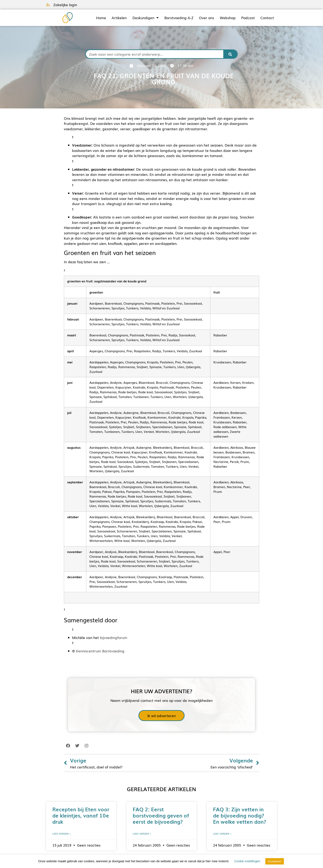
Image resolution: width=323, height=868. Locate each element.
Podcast (248, 18)
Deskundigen (146, 18)
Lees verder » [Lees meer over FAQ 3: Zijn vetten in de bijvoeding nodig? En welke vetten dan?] (222, 834)
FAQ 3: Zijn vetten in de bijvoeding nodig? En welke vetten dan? (240, 815)
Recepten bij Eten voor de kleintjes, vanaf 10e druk (81, 815)
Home (101, 18)
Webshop (228, 18)
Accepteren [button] (275, 861)
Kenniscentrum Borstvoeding (100, 651)
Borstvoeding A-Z (179, 18)
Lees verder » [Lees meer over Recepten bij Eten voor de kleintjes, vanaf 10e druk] (62, 834)
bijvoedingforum (114, 637)
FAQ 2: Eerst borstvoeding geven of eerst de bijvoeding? (161, 815)
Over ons (207, 18)
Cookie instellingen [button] (247, 861)
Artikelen (119, 18)
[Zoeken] (230, 54)
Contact (267, 18)
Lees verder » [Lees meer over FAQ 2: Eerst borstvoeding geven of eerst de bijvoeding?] (142, 834)
